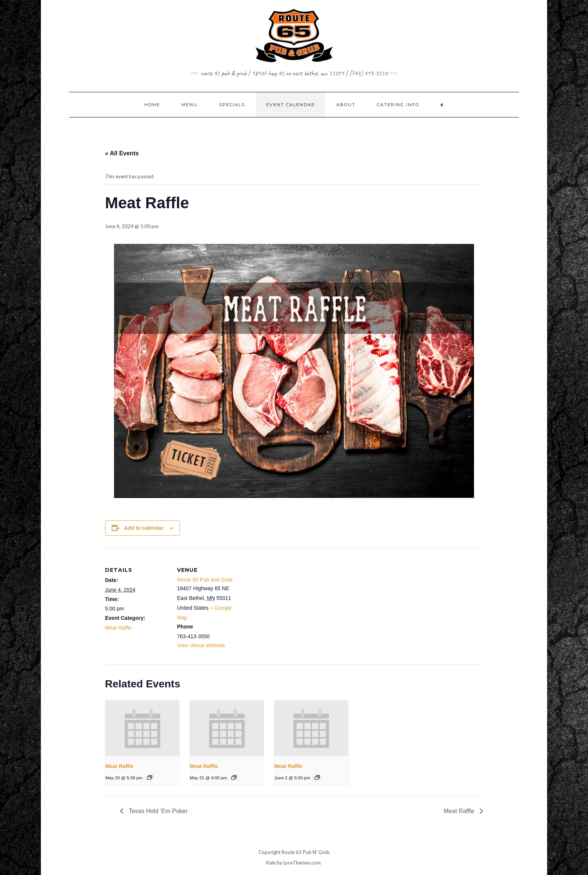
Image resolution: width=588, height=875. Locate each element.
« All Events (122, 153)
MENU (190, 105)
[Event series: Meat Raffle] (150, 777)
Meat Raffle (118, 628)
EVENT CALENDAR (291, 105)
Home (152, 105)
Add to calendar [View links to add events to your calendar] (144, 528)
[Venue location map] (289, 600)
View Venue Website (201, 645)
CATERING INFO (398, 105)
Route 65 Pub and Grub (205, 580)
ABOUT (346, 105)
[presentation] (142, 728)
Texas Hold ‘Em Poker (157, 811)
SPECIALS (232, 105)
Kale (271, 863)
